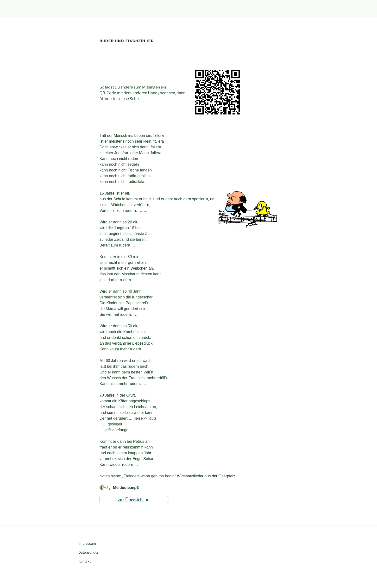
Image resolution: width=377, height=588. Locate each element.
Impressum (87, 543)
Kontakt (85, 561)
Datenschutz (88, 552)
